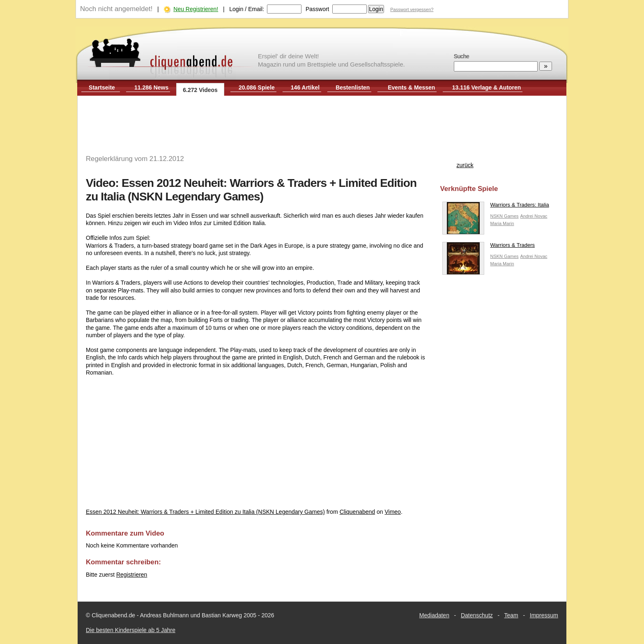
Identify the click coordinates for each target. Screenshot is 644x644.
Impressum (544, 615)
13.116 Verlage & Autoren (487, 87)
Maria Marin (502, 223)
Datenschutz (477, 615)
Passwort (317, 9)
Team (511, 615)
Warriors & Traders (489, 247)
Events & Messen (411, 87)
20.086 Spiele (257, 87)
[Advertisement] (322, 122)
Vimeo (392, 512)
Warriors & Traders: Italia (496, 207)
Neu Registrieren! (196, 9)
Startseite (102, 87)
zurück (465, 165)
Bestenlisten (353, 87)
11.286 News (151, 87)
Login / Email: (247, 9)
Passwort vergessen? (412, 9)
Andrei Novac (534, 216)
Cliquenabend (357, 512)
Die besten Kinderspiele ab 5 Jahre (131, 630)
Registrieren (132, 575)
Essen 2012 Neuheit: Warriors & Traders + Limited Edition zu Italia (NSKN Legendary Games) (205, 512)
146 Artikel (305, 87)
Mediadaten (434, 615)
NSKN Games (505, 216)
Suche (461, 56)
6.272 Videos (200, 90)
